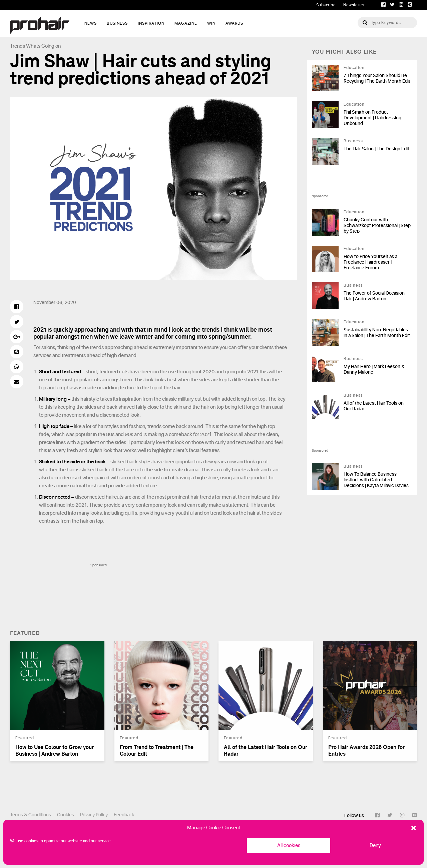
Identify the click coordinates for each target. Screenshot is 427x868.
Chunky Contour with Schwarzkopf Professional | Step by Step (377, 225)
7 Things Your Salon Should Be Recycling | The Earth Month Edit (377, 78)
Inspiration (151, 23)
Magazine (186, 23)
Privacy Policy (94, 815)
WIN (211, 23)
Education (354, 68)
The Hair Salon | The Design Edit (376, 149)
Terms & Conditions (31, 815)
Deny (375, 845)
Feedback (124, 815)
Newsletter (354, 5)
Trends (18, 46)
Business (117, 23)
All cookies (289, 845)
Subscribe (326, 5)
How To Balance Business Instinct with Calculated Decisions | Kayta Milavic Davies (376, 480)
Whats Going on (43, 46)
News (91, 23)
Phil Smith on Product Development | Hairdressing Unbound (372, 118)
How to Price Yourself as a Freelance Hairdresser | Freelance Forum (370, 262)
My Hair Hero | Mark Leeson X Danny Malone (374, 369)
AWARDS (234, 23)
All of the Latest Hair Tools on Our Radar (374, 406)
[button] (414, 828)
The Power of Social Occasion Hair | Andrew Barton (374, 296)
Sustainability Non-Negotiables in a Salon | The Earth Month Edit (377, 333)
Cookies (66, 815)
